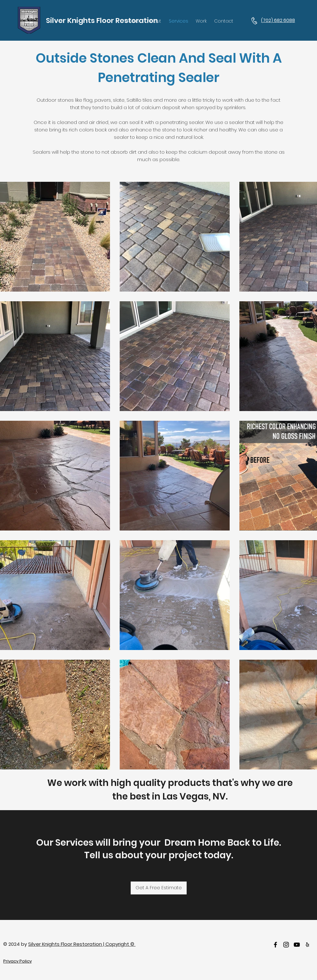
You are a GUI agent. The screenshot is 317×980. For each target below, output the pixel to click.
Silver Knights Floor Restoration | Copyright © (82, 944)
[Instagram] (286, 945)
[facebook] (275, 945)
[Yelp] (307, 945)
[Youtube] (297, 945)
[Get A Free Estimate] (159, 888)
